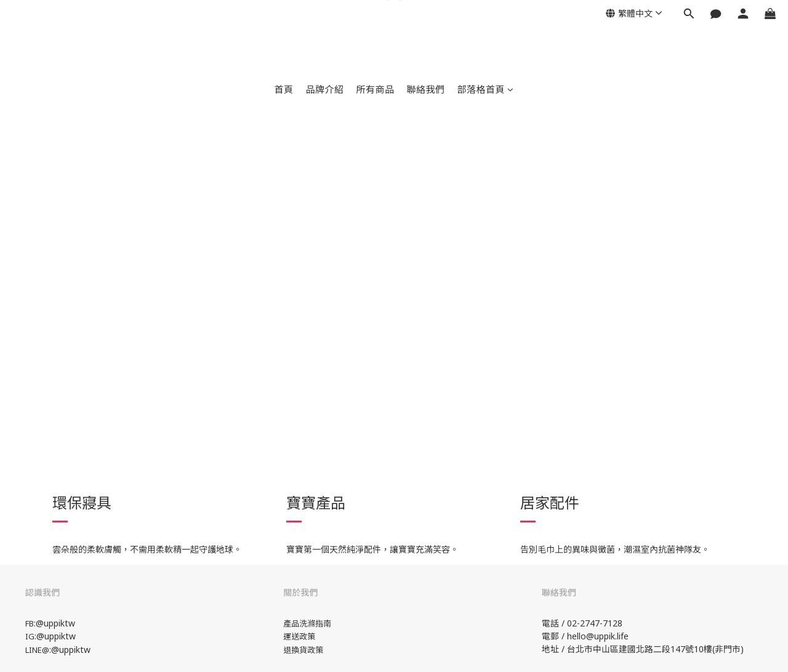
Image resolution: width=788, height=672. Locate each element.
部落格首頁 (486, 89)
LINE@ (37, 650)
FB (30, 623)
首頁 (283, 89)
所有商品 (375, 89)
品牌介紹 (324, 89)
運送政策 (299, 636)
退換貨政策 (303, 650)
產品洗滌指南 (307, 623)
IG (30, 636)
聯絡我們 (426, 89)
